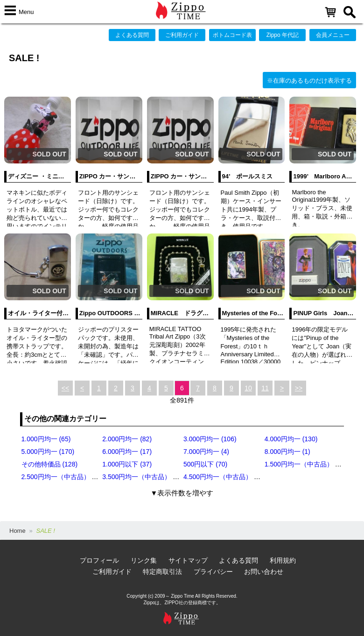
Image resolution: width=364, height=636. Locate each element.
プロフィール (99, 560)
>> (299, 388)
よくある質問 (132, 35)
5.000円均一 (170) (48, 452)
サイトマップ (188, 560)
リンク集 (144, 560)
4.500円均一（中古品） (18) (224, 477)
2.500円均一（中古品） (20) (63, 477)
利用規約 (283, 560)
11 (265, 388)
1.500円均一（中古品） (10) (306, 464)
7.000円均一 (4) (206, 452)
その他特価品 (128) (50, 464)
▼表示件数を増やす (182, 493)
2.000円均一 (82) (127, 439)
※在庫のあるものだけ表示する (309, 81)
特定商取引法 (162, 572)
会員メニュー (333, 35)
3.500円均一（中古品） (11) (143, 477)
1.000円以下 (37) (127, 464)
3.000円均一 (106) (210, 439)
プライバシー (213, 572)
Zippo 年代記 (283, 35)
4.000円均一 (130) (291, 439)
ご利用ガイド (182, 35)
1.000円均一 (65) (46, 439)
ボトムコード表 (232, 35)
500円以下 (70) (205, 464)
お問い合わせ (264, 572)
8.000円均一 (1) (287, 452)
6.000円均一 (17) (127, 452)
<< (65, 388)
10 (248, 388)
